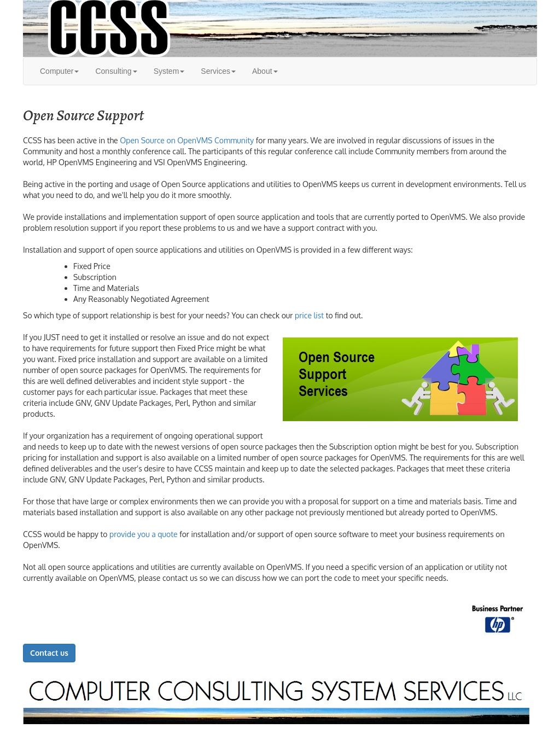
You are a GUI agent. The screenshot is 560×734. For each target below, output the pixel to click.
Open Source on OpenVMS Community (187, 140)
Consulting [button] (116, 71)
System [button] (169, 71)
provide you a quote (144, 534)
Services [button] (218, 71)
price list (309, 315)
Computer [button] (59, 71)
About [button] (265, 71)
